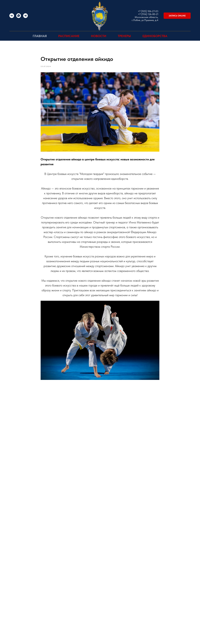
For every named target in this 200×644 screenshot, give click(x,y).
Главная (40, 36)
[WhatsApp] (19, 17)
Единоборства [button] (155, 36)
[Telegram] (25, 17)
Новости (99, 36)
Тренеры (124, 36)
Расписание (69, 36)
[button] (177, 16)
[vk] (12, 17)
